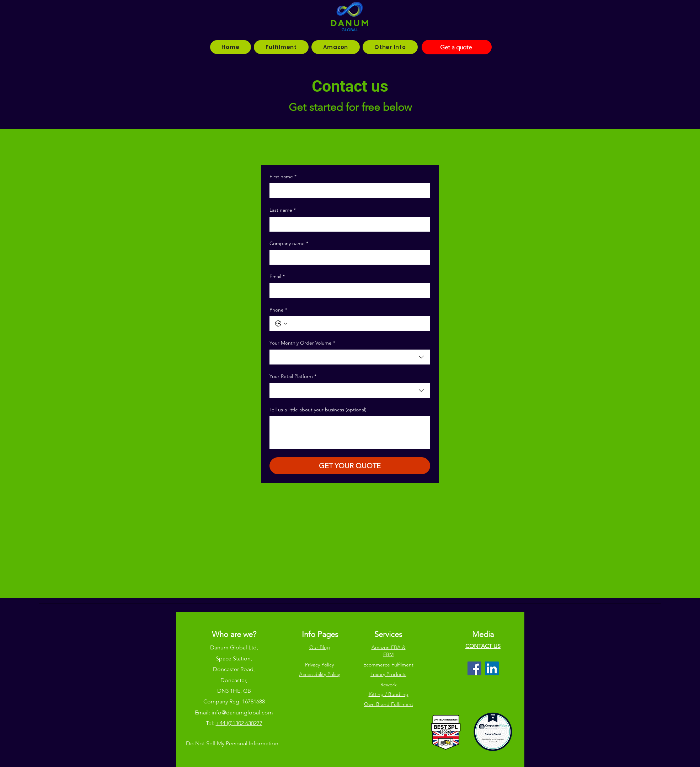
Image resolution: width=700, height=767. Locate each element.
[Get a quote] (457, 47)
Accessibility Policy (319, 674)
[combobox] (350, 357)
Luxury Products (388, 674)
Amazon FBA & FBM (389, 651)
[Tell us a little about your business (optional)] (350, 432)
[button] (281, 47)
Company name (289, 244)
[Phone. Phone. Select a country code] (281, 324)
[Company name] (348, 257)
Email (277, 277)
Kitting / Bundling (389, 694)
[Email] (348, 291)
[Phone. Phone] (357, 324)
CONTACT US (483, 646)
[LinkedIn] (492, 668)
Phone (278, 310)
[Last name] (348, 224)
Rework (389, 685)
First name (283, 177)
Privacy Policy (319, 665)
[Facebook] (474, 668)
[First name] (348, 191)
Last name (283, 210)
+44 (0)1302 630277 (239, 723)
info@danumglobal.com (242, 712)
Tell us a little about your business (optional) (318, 410)
